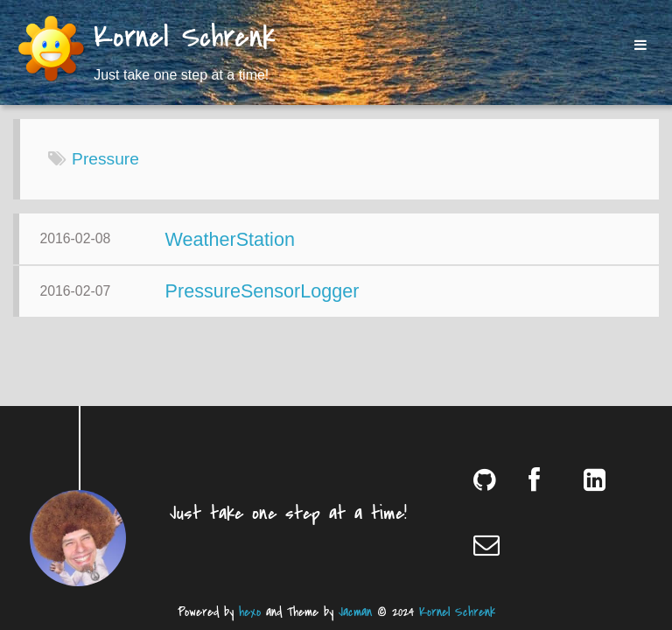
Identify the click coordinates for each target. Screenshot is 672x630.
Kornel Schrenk (185, 38)
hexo (250, 612)
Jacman (355, 612)
